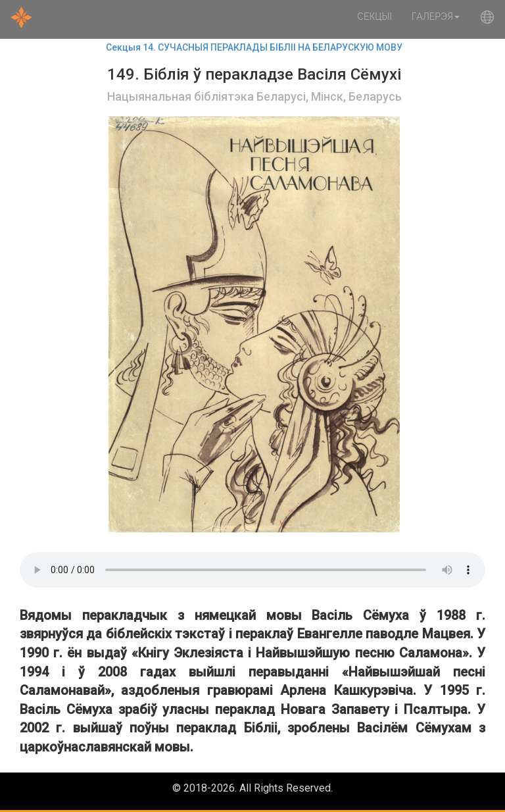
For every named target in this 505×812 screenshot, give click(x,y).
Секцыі (374, 16)
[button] (487, 19)
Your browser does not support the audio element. (252, 570)
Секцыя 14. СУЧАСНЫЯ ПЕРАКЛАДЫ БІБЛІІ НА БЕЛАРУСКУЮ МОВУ (254, 47)
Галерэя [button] (436, 16)
